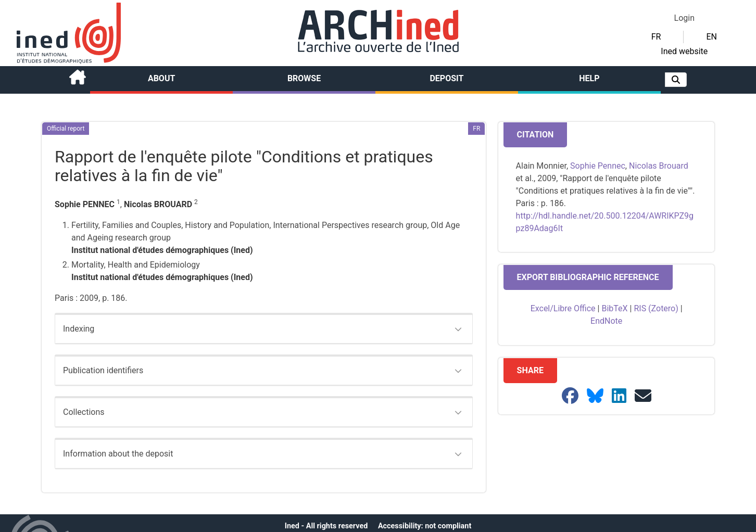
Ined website (684, 51)
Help (589, 78)
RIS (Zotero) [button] (656, 308)
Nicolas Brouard (659, 166)
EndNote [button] (606, 321)
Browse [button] (304, 78)
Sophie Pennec (598, 166)
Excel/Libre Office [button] (563, 308)
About (161, 78)
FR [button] (656, 37)
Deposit (446, 78)
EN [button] (711, 37)
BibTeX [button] (614, 308)
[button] (676, 80)
